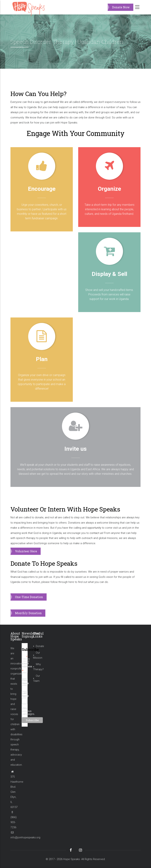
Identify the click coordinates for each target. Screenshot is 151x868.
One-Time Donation (29, 597)
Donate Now (121, 7)
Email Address (25, 667)
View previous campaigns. (28, 711)
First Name (25, 682)
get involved (51, 102)
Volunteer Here (26, 551)
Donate (40, 646)
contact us (96, 533)
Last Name (25, 694)
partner (119, 112)
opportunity (94, 528)
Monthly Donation (28, 613)
